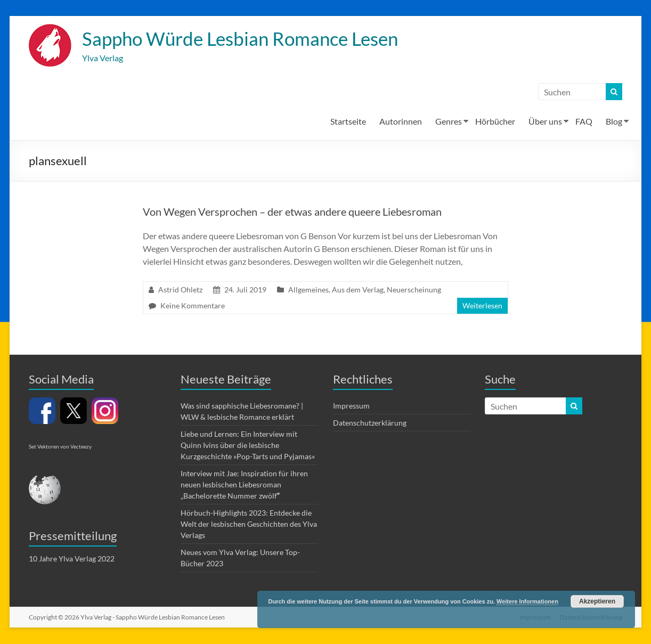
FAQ (584, 122)
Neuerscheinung (414, 290)
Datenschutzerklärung (370, 423)
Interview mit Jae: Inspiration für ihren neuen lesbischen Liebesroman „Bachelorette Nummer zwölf (244, 485)
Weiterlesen (482, 306)
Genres (449, 122)
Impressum (351, 406)
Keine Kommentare (193, 306)
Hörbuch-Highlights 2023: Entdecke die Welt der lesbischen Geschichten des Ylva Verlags (249, 524)
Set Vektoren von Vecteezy (60, 447)
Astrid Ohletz (180, 290)
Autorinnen (401, 122)
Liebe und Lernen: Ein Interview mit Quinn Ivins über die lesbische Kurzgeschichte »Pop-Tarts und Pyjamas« (248, 446)
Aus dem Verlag (358, 290)
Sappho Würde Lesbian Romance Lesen (246, 39)
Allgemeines (308, 290)
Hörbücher (495, 122)
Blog (614, 122)
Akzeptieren (597, 601)
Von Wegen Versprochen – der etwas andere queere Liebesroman (292, 212)
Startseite (348, 122)
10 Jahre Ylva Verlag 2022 (72, 559)
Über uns (545, 122)
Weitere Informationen (527, 601)
